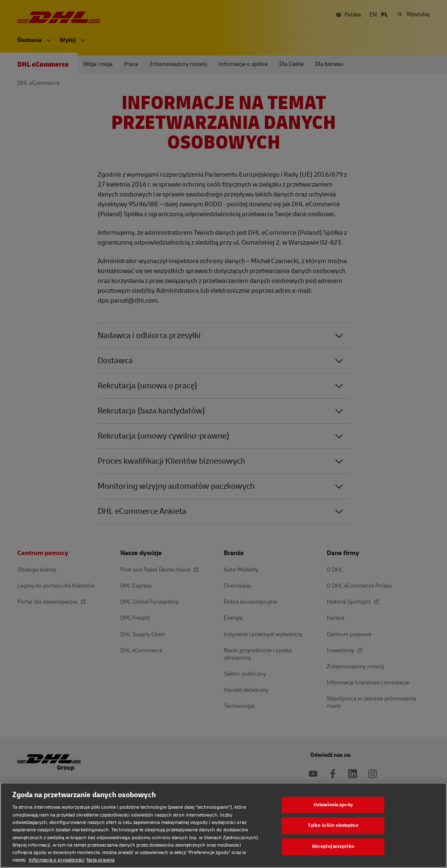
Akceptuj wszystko (333, 846)
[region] (223, 825)
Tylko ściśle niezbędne (333, 826)
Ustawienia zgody (333, 805)
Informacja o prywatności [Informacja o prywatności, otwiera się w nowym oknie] (57, 860)
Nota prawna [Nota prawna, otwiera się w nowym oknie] (101, 860)
